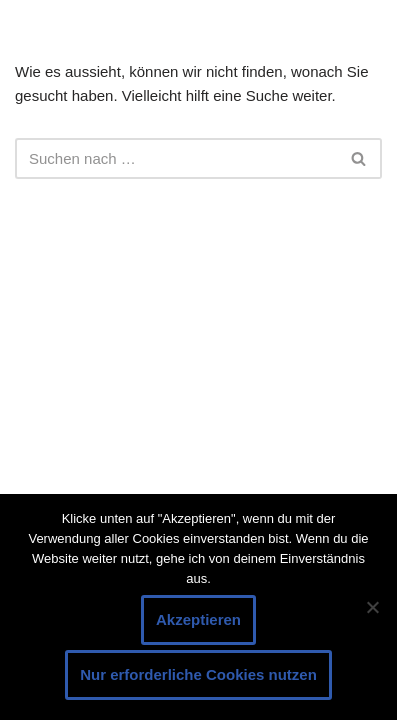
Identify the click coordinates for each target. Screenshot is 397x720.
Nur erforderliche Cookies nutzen (198, 674)
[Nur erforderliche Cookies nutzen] (372, 607)
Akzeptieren (198, 619)
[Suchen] (176, 158)
